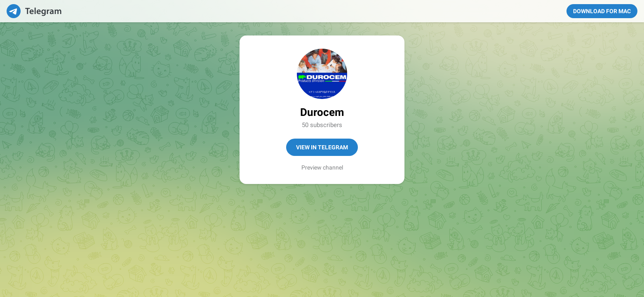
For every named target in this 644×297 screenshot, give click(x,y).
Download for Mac (602, 11)
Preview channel (322, 167)
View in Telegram (322, 147)
